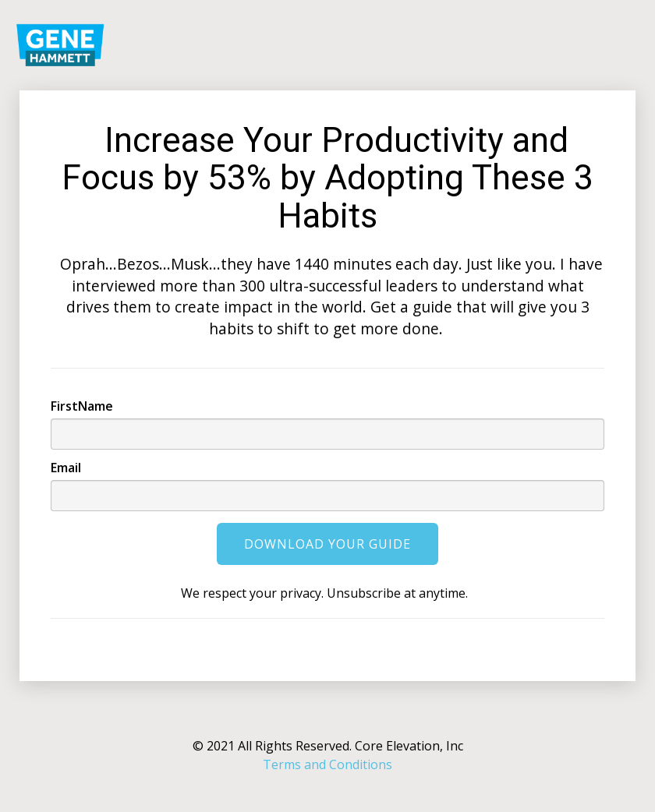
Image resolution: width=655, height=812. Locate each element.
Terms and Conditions (327, 764)
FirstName (82, 406)
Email (66, 468)
